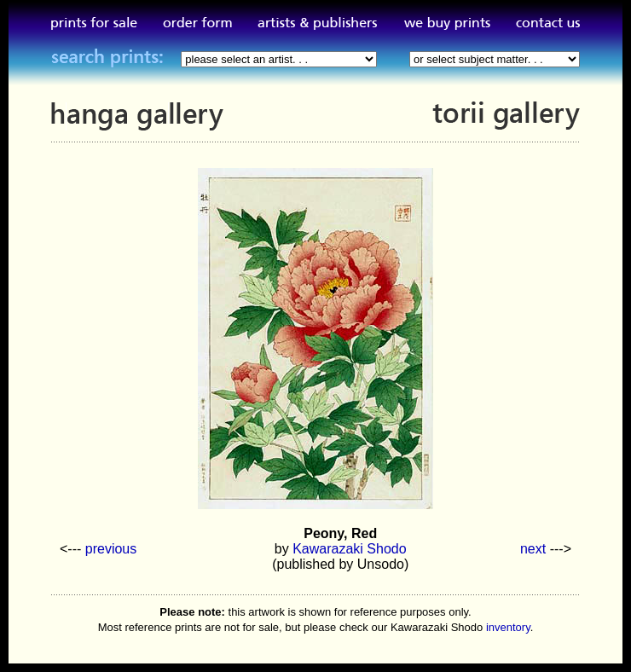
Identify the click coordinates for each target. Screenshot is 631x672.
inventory (508, 627)
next (533, 549)
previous (111, 549)
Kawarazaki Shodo (349, 549)
